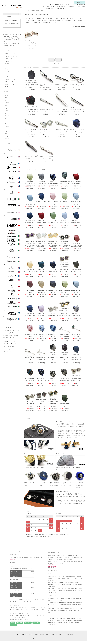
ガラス (7, 123)
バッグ (7, 77)
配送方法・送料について (10, 344)
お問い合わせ (72, 4)
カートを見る (81, 4)
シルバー (7, 98)
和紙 (6, 131)
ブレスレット (8, 64)
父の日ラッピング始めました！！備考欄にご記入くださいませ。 (11, 40)
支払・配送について (61, 4)
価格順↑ (78, 27)
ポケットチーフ (9, 82)
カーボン (7, 116)
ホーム (52, 4)
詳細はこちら (13, 559)
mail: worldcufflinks (52, 566)
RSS (5, 349)
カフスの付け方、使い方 (9, 333)
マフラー (7, 71)
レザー (7, 113)
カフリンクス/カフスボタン (12, 56)
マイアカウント (80, 2)
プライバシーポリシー (58, 635)
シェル (7, 111)
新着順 (83, 27)
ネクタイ (7, 69)
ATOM (9, 349)
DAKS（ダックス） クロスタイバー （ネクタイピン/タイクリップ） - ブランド (62, 86)
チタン (7, 100)
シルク (7, 134)
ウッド (7, 129)
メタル (7, 108)
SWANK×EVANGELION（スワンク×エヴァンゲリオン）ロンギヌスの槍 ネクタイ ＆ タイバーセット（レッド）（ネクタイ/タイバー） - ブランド (31, 110)
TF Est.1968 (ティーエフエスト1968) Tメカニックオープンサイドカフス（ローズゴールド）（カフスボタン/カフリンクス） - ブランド (31, 44)
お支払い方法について (10, 341)
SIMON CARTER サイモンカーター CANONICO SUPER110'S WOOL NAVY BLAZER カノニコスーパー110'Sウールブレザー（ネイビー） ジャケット (31, 84)
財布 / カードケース (10, 79)
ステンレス (8, 103)
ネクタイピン (8, 59)
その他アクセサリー (10, 84)
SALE (6, 87)
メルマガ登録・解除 (9, 347)
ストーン (7, 118)
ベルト (7, 74)
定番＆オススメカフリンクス (12, 53)
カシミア (7, 139)
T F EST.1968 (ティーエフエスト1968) (36, 11)
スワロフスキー (9, 121)
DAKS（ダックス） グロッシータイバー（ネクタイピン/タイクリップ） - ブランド (47, 158)
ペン (6, 66)
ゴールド (7, 95)
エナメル (7, 126)
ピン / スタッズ (9, 61)
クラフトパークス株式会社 (54, 565)
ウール (7, 136)
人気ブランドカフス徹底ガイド (11, 330)
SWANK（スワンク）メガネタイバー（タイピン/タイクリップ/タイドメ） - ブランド (77, 86)
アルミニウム (8, 106)
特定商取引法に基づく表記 (42, 635)
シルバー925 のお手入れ (9, 328)
